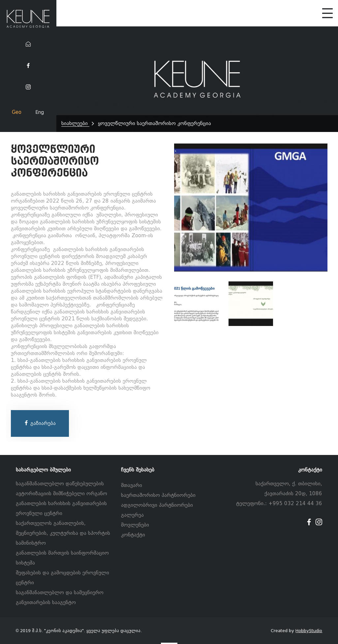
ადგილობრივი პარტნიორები (157, 505)
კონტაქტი (133, 535)
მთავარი (132, 485)
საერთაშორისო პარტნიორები (158, 495)
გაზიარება (40, 423)
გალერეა (132, 515)
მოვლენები (135, 525)
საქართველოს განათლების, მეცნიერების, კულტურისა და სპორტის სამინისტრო (63, 533)
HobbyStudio (309, 631)
